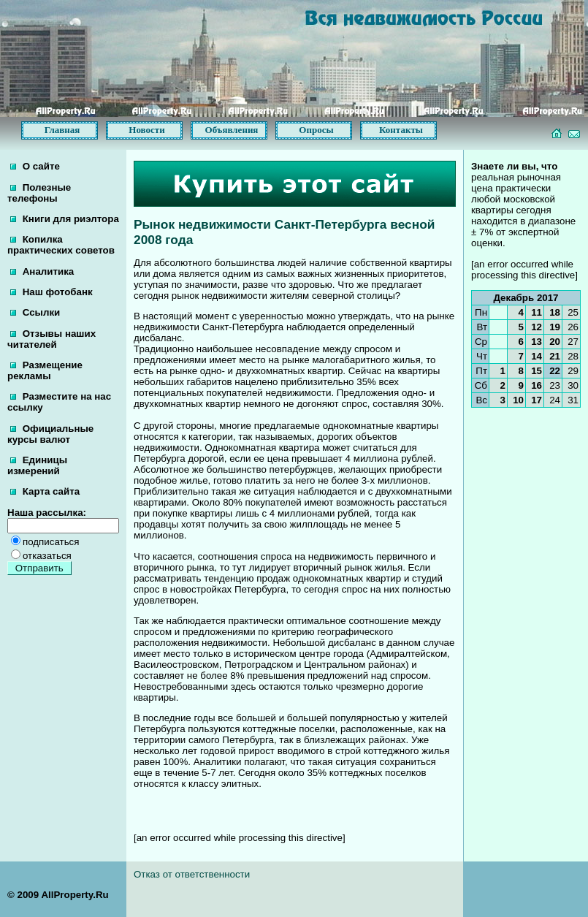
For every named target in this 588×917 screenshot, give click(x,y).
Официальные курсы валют (50, 434)
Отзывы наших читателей (51, 339)
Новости (146, 130)
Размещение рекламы (45, 370)
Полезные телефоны (39, 193)
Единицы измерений (37, 465)
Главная (62, 130)
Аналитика (42, 271)
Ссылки (35, 312)
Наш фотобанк (51, 292)
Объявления (232, 130)
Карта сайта (45, 491)
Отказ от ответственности (192, 874)
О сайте (35, 166)
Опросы (316, 130)
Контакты (401, 130)
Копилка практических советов (61, 245)
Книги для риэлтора (65, 219)
